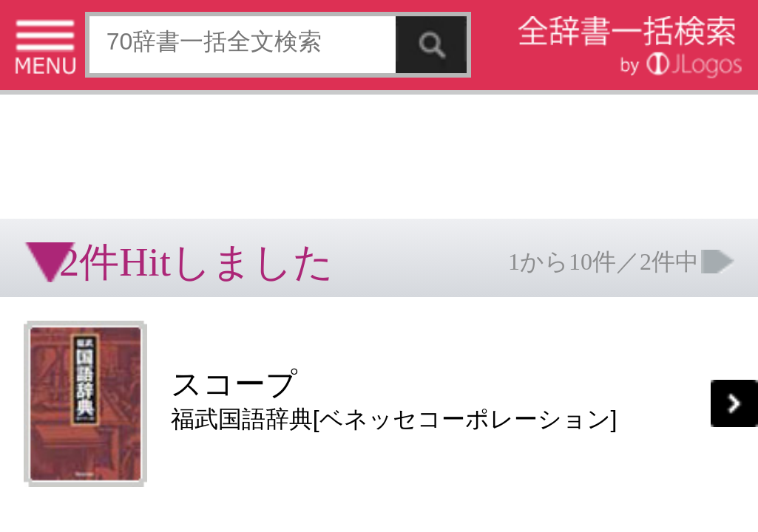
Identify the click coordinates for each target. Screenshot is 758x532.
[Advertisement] (118, 48)
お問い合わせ (180, 300)
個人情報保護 (127, 300)
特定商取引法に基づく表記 (52, 300)
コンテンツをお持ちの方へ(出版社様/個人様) (85, 310)
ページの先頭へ (182, 347)
